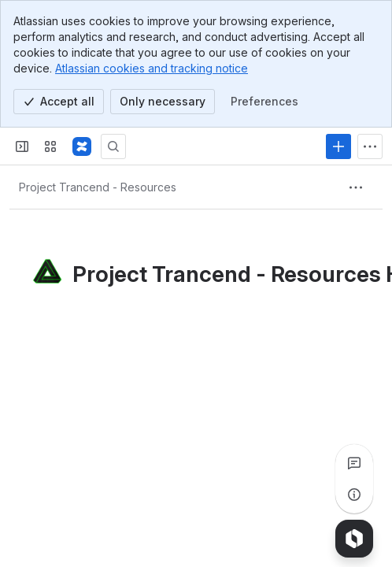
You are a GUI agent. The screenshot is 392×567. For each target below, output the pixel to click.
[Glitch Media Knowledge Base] (82, 146)
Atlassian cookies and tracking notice (152, 68)
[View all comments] (354, 463)
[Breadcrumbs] (98, 187)
